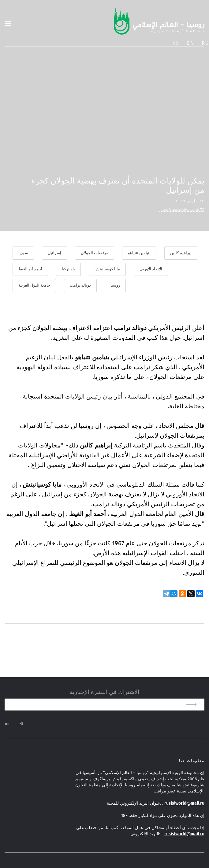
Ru (205, 43)
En (190, 43)
